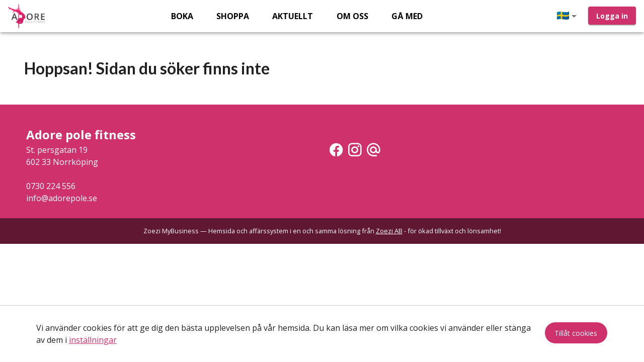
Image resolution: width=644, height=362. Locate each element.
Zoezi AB (389, 231)
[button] (569, 16)
